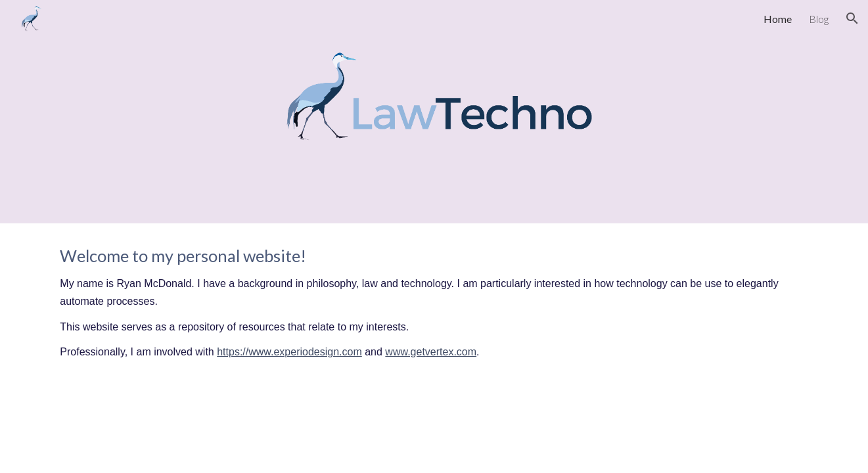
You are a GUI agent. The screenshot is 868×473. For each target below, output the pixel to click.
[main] (434, 303)
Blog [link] (819, 19)
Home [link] (778, 19)
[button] (852, 18)
